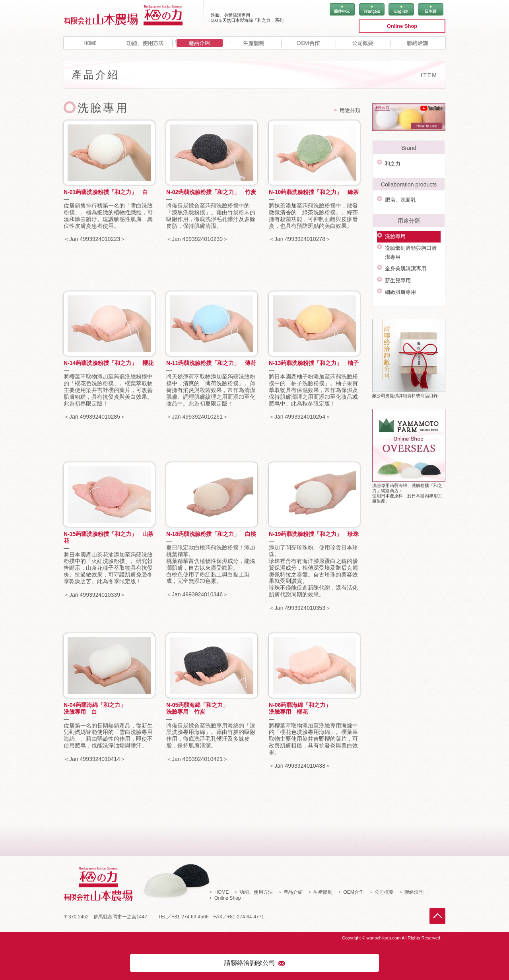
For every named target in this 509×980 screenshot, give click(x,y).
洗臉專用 (394, 230)
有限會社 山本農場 (134, 15)
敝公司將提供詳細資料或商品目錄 (409, 340)
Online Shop (402, 26)
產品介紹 (293, 892)
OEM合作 (309, 43)
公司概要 (363, 43)
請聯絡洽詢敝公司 (250, 962)
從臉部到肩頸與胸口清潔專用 (412, 243)
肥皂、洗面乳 (399, 196)
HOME (91, 43)
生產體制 (254, 43)
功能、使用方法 (145, 43)
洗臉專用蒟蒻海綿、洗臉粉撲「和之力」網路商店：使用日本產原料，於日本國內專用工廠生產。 (409, 438)
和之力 (391, 162)
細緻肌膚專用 (399, 275)
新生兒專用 (397, 266)
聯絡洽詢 (418, 43)
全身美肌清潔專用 (404, 257)
